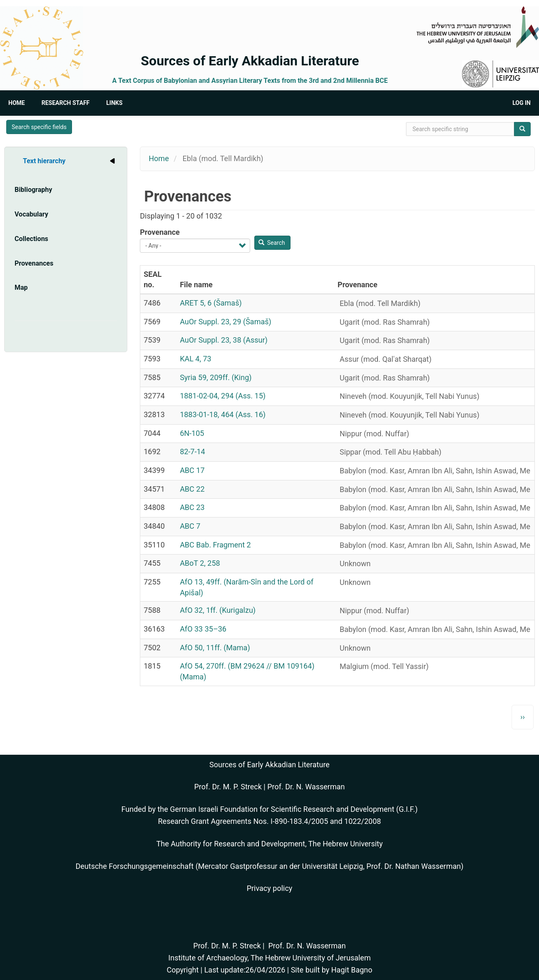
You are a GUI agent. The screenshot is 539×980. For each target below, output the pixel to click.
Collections (31, 239)
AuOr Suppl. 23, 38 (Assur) (224, 340)
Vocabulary (31, 214)
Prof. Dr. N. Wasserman (306, 787)
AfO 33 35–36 (203, 629)
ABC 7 (190, 526)
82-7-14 (192, 451)
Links (114, 103)
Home (17, 103)
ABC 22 (192, 489)
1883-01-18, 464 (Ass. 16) (223, 414)
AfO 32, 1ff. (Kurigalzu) (218, 610)
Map (21, 287)
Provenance (160, 232)
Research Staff (66, 103)
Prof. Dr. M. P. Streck (228, 787)
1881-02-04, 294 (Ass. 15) (223, 396)
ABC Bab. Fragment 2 (215, 545)
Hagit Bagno (352, 970)
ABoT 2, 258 (200, 563)
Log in (522, 103)
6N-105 (192, 433)
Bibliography (33, 190)
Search (272, 243)
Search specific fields (39, 127)
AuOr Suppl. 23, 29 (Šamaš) (226, 322)
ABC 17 (192, 470)
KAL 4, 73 (196, 359)
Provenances (34, 263)
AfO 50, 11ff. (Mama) (215, 648)
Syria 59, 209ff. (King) (216, 377)
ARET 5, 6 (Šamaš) (211, 303)
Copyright (183, 970)
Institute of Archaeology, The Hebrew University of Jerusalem (269, 958)
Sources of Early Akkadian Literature (250, 61)
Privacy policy (270, 888)
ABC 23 (192, 507)
